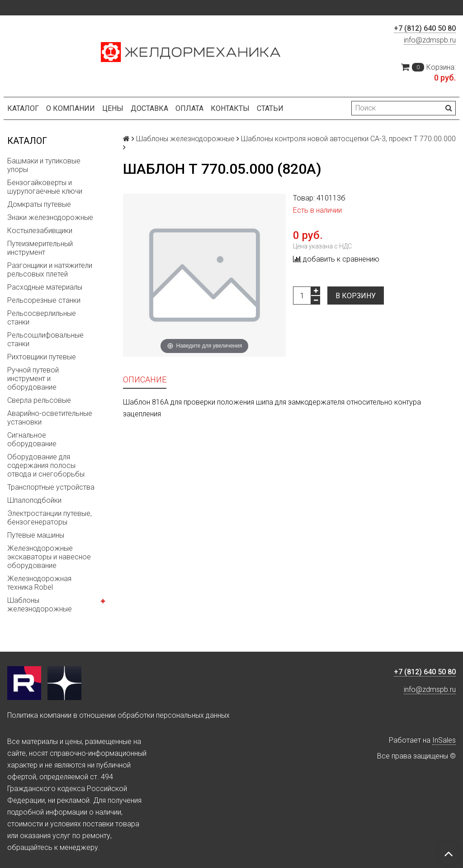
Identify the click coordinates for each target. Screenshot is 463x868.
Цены (113, 108)
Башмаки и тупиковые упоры (44, 165)
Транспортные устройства (51, 487)
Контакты (230, 108)
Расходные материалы (45, 287)
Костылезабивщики (40, 231)
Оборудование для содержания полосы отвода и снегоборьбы (46, 465)
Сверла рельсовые (39, 400)
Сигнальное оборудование (32, 439)
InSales (444, 740)
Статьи (270, 108)
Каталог (23, 108)
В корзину (356, 296)
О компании (71, 108)
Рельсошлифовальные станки (45, 339)
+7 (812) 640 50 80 (425, 28)
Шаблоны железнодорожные (40, 605)
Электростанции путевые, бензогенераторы (50, 518)
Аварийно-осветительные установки (50, 418)
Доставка (149, 108)
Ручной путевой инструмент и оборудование (33, 379)
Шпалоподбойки (34, 500)
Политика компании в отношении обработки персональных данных (118, 715)
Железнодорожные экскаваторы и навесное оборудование (49, 557)
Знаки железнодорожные (50, 217)
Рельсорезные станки (44, 300)
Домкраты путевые (39, 204)
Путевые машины (36, 535)
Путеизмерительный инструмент (40, 248)
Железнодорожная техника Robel (39, 583)
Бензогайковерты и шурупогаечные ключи (45, 187)
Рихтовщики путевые (42, 357)
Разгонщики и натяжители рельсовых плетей (50, 270)
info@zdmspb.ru (430, 40)
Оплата (189, 108)
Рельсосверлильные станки (42, 318)
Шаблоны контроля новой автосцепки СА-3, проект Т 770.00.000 (348, 139)
